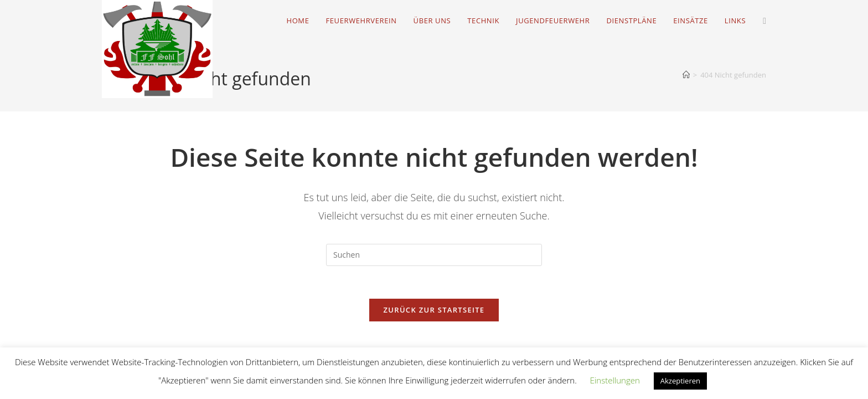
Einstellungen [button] (615, 380)
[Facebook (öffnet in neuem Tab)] (764, 21)
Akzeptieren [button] (680, 381)
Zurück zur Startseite (434, 311)
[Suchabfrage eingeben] (434, 255)
